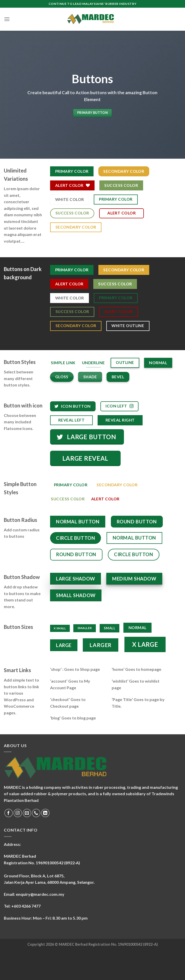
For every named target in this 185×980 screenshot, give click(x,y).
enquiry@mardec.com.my (40, 894)
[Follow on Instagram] (18, 813)
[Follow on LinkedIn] (45, 813)
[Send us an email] (27, 813)
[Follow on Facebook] (9, 813)
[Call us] (36, 813)
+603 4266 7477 (26, 906)
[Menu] (7, 19)
